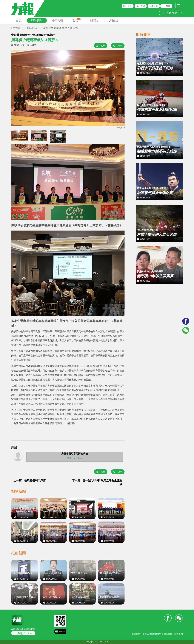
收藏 (103, 46)
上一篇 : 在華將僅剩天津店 (30, 481)
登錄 (80, 458)
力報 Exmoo (25, 633)
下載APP (170, 13)
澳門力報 (15, 28)
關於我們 (136, 634)
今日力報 (57, 20)
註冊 (69, 458)
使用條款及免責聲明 (152, 634)
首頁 (19, 20)
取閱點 (94, 20)
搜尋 (143, 6)
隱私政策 (168, 634)
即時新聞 (37, 20)
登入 (130, 6)
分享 (120, 46)
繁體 (168, 6)
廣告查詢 (179, 634)
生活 (77, 20)
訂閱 (156, 6)
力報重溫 (113, 20)
